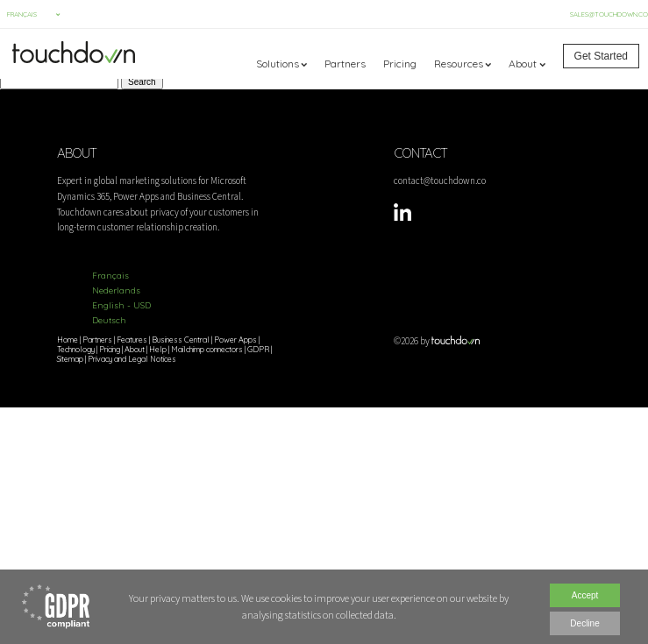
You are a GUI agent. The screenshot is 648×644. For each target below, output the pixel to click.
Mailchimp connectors (207, 349)
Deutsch (109, 320)
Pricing (400, 64)
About (523, 64)
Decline (584, 623)
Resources (459, 64)
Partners (345, 64)
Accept (585, 595)
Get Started (601, 56)
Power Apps (235, 340)
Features (132, 340)
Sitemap (70, 359)
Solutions (278, 64)
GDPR (258, 349)
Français (110, 276)
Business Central (181, 340)
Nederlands (116, 290)
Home (68, 340)
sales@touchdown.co (609, 14)
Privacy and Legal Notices (132, 359)
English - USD (121, 305)
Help (158, 349)
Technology (76, 349)
